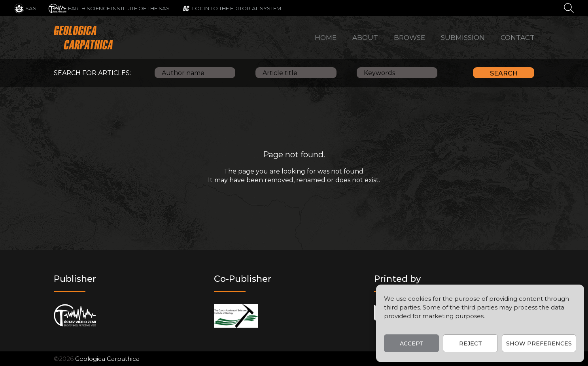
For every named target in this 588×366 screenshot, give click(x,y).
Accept (412, 343)
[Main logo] (83, 38)
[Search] (569, 8)
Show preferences (539, 343)
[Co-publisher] (236, 316)
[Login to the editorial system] (232, 8)
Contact (518, 37)
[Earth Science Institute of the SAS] (109, 8)
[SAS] (25, 8)
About (365, 37)
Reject (471, 343)
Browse (409, 37)
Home (326, 37)
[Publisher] (75, 316)
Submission (463, 37)
